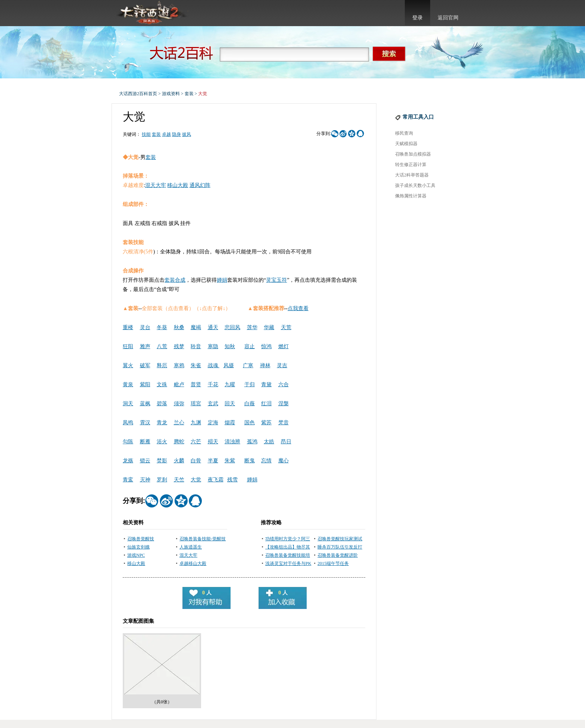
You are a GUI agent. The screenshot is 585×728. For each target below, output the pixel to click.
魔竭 (196, 327)
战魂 (214, 365)
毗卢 (179, 385)
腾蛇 (179, 442)
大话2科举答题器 (412, 175)
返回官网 (448, 18)
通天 (213, 327)
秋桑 (179, 327)
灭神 (145, 480)
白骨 (196, 461)
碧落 (162, 404)
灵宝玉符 (276, 280)
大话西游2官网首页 (151, 13)
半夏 (213, 461)
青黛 (266, 385)
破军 (145, 365)
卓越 (166, 134)
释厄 (162, 365)
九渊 (196, 423)
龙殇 (128, 461)
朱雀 (196, 365)
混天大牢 (156, 185)
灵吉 (282, 365)
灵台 (145, 327)
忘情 (266, 461)
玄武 (213, 404)
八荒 (162, 346)
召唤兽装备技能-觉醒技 (203, 539)
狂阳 (128, 346)
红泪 (266, 404)
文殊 (162, 385)
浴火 (162, 442)
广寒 (248, 365)
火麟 (179, 461)
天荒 (286, 327)
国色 (250, 423)
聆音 (196, 346)
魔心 (284, 461)
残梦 (179, 346)
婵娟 (222, 280)
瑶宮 (196, 404)
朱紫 (230, 461)
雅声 (145, 346)
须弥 (179, 404)
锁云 (145, 461)
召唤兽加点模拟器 (413, 154)
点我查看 (298, 308)
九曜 (230, 385)
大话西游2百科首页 (138, 94)
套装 (189, 94)
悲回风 (232, 327)
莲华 (252, 327)
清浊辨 (232, 442)
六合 (284, 385)
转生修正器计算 (411, 165)
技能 (146, 134)
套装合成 (175, 280)
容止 (250, 346)
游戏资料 (171, 94)
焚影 (162, 461)
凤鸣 (128, 423)
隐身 (176, 134)
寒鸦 (179, 365)
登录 (417, 18)
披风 (187, 134)
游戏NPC (136, 555)
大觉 (196, 480)
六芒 (196, 442)
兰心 (179, 423)
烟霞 (230, 423)
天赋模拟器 (406, 144)
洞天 (128, 404)
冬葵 (162, 327)
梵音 (284, 423)
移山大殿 (178, 185)
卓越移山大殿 (193, 563)
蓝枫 (145, 404)
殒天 (213, 442)
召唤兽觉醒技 (141, 539)
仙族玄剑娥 (138, 547)
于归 (250, 385)
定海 (213, 423)
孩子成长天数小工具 (415, 185)
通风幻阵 (200, 185)
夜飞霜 (216, 480)
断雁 (145, 442)
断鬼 (250, 461)
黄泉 (128, 385)
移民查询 (404, 133)
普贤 (196, 385)
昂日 (286, 442)
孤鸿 (252, 442)
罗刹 (162, 480)
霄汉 (145, 423)
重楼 (128, 327)
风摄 (229, 365)
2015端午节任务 (333, 563)
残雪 (232, 480)
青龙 (162, 423)
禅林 (265, 365)
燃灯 (284, 346)
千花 (213, 385)
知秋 (230, 346)
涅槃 (284, 404)
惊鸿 (266, 346)
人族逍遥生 (191, 547)
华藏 (269, 327)
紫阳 (145, 385)
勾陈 (128, 442)
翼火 (128, 365)
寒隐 (213, 346)
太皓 (269, 442)
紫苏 (266, 423)
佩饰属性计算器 (411, 196)
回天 (230, 404)
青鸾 (128, 480)
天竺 (179, 480)
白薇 (250, 404)
